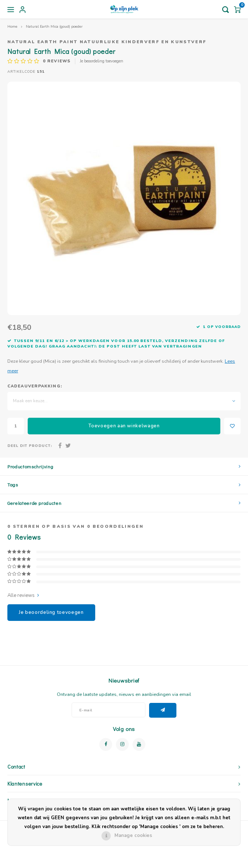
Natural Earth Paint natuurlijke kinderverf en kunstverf (107, 42)
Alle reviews (23, 595)
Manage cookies (133, 835)
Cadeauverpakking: (35, 386)
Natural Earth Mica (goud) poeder (54, 26)
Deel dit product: (30, 446)
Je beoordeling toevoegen (101, 61)
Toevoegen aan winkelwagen (124, 426)
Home (12, 26)
